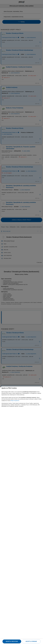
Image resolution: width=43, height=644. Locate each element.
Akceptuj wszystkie (12, 641)
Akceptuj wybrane (31, 641)
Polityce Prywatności (15, 401)
